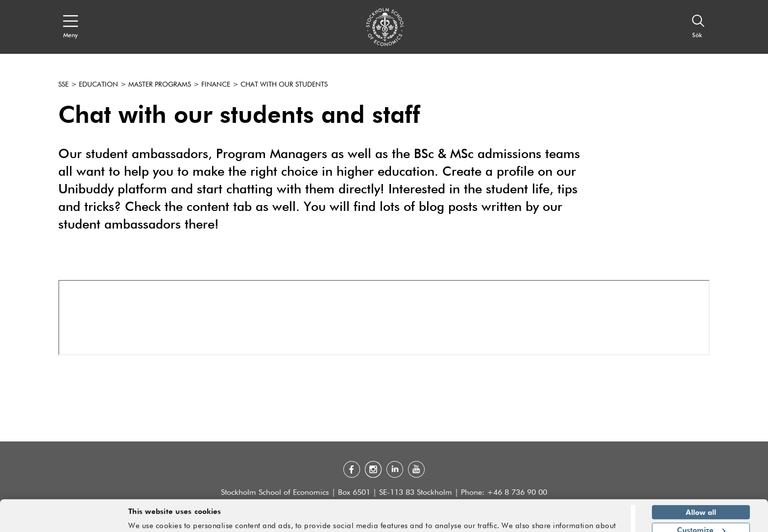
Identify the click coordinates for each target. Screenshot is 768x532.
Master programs (160, 85)
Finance (216, 85)
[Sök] (698, 27)
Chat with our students (284, 85)
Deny (701, 518)
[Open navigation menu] (71, 27)
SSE (63, 85)
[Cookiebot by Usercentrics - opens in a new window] (63, 519)
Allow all (701, 483)
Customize (701, 500)
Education (98, 85)
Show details (597, 520)
